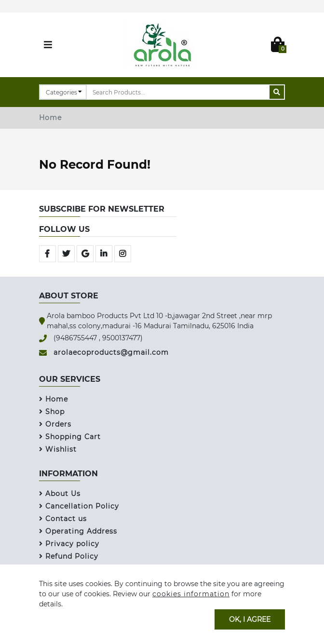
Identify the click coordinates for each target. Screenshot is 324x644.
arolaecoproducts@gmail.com (111, 352)
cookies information (191, 594)
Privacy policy (69, 544)
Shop (52, 412)
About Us (60, 494)
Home (50, 118)
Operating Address (78, 531)
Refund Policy (69, 556)
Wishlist (58, 449)
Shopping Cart (70, 437)
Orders (55, 424)
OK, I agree (250, 619)
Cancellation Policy (79, 506)
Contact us (63, 519)
